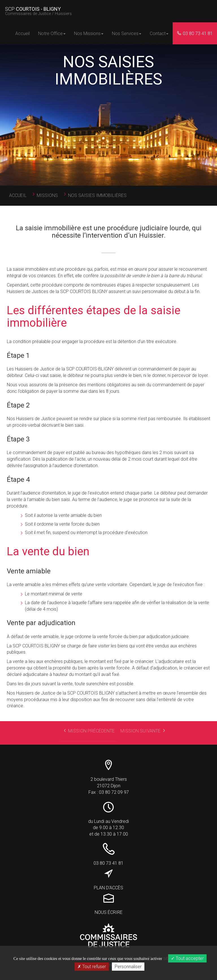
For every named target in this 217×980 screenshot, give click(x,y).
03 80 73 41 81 (195, 33)
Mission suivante (144, 732)
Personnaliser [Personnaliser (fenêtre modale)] (128, 967)
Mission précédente (90, 732)
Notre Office (52, 33)
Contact (159, 33)
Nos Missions (89, 33)
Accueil (22, 33)
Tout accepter (187, 958)
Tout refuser (92, 967)
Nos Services (127, 33)
